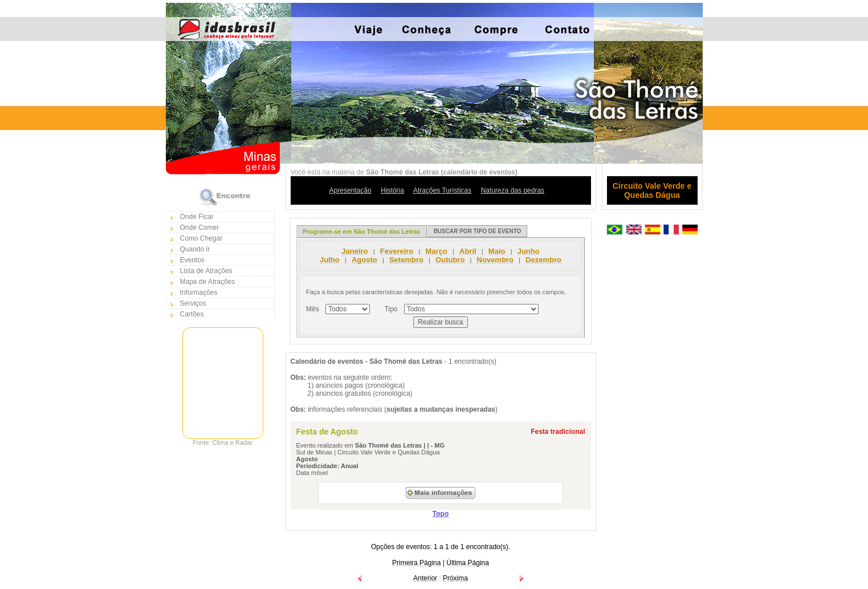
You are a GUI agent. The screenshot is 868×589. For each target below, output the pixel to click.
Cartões (192, 314)
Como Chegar (201, 238)
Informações (199, 293)
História (392, 190)
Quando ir (195, 249)
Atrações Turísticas (442, 190)
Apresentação (351, 190)
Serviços (193, 303)
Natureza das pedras (513, 190)
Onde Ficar (197, 217)
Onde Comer (200, 228)
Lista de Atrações (206, 271)
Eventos (192, 260)
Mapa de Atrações (208, 282)
